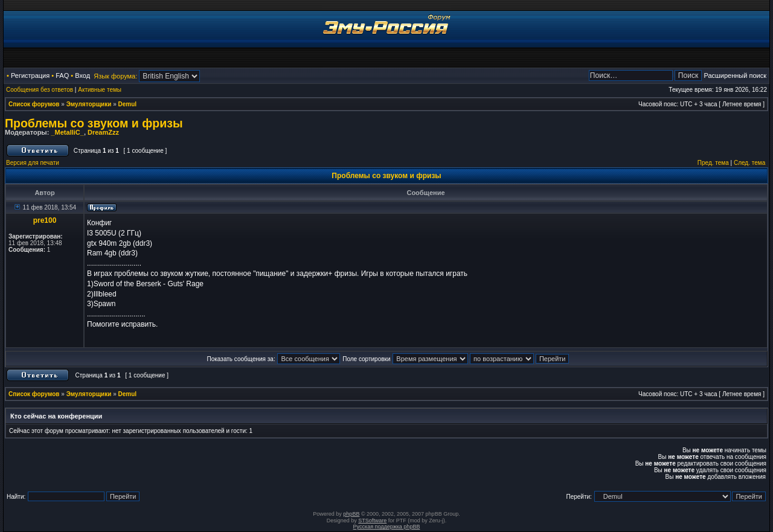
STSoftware (372, 521)
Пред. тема (713, 163)
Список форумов (34, 104)
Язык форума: (115, 76)
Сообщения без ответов (40, 90)
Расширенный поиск (735, 75)
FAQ (62, 75)
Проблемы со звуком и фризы (94, 123)
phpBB (351, 514)
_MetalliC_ (67, 132)
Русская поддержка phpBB (387, 527)
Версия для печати (33, 163)
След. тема (749, 163)
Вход (82, 75)
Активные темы (100, 90)
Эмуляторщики (89, 104)
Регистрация (30, 75)
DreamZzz (103, 132)
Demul (128, 104)
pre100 (45, 220)
